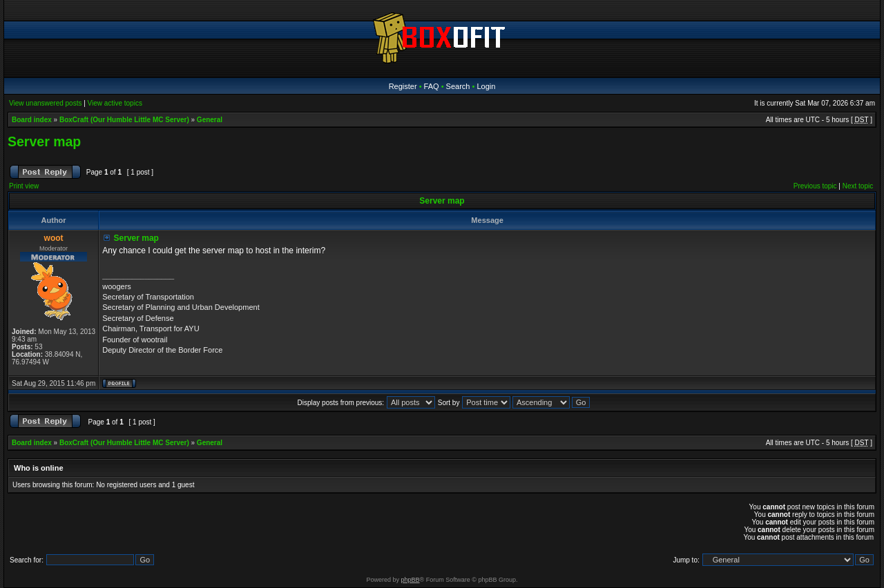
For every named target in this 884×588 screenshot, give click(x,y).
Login (486, 86)
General (210, 120)
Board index (32, 120)
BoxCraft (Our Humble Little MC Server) (124, 120)
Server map (44, 141)
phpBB (411, 580)
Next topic (858, 186)
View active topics (115, 103)
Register (403, 86)
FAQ (432, 86)
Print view (24, 186)
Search (458, 86)
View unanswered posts (45, 103)
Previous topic (815, 186)
